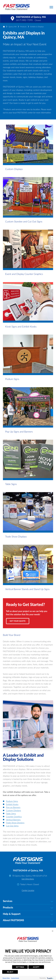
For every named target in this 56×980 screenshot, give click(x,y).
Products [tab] (28, 908)
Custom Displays (14, 810)
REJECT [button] (10, 972)
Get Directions (28, 879)
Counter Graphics (14, 816)
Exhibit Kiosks (12, 804)
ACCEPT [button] (36, 967)
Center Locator (28, 890)
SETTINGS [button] (20, 967)
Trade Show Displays (15, 823)
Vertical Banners (13, 820)
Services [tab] (28, 901)
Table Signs (11, 813)
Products (23, 27)
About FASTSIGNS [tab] (28, 920)
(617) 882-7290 (24, 20)
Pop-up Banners (13, 807)
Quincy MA (13, 27)
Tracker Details (15, 978)
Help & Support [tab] (28, 914)
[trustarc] (50, 978)
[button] (51, 7)
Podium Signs (12, 801)
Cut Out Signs (12, 826)
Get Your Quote (18, 621)
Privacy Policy (6, 978)
